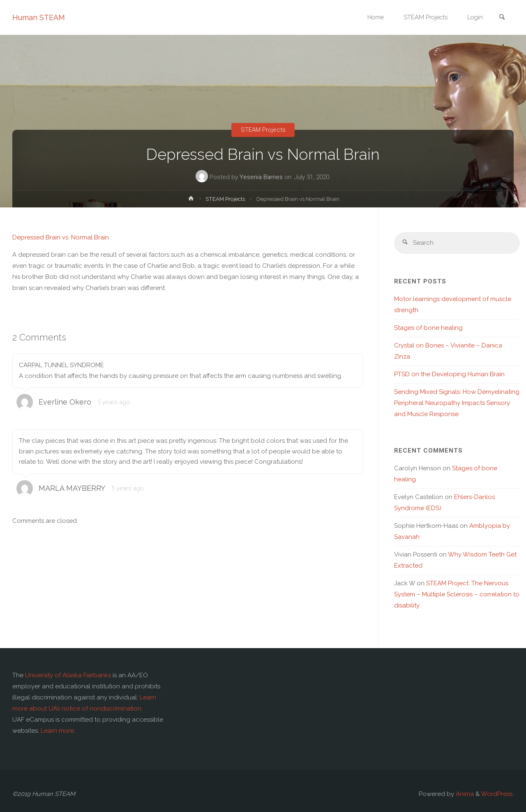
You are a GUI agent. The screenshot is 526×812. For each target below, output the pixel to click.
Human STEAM (39, 17)
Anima (464, 794)
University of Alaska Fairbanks (68, 675)
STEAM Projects (263, 130)
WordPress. (497, 794)
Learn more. (58, 731)
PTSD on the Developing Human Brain (449, 374)
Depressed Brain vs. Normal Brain (61, 237)
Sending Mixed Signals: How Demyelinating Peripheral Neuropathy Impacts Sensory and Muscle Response (457, 403)
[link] (502, 18)
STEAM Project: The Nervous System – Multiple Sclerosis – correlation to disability (457, 594)
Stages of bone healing (428, 328)
